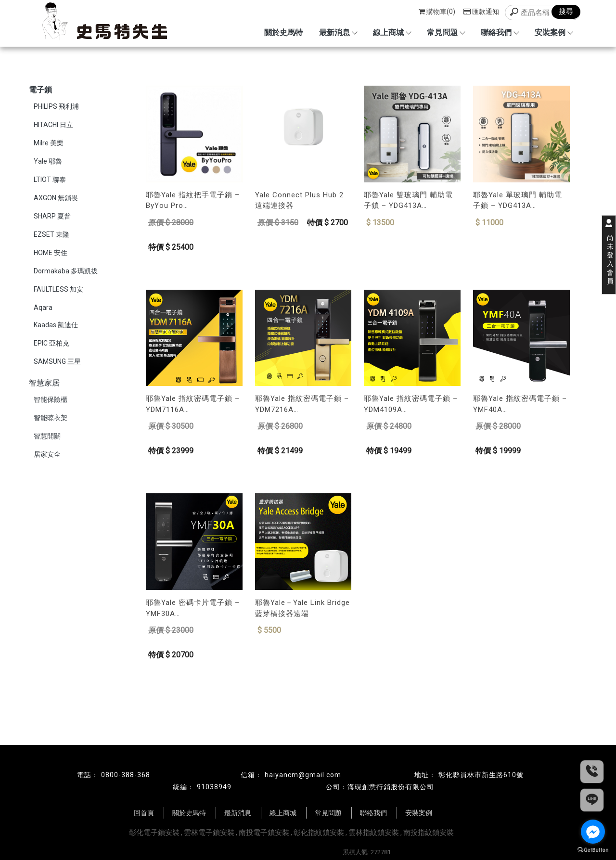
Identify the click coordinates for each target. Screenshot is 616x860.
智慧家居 (44, 383)
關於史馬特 (283, 32)
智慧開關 (47, 436)
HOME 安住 (51, 253)
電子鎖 (40, 90)
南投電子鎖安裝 (264, 833)
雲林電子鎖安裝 (209, 833)
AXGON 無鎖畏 (56, 198)
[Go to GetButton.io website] (593, 850)
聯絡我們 (500, 32)
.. (340, 852)
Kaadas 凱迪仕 (56, 325)
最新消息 (338, 32)
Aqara (43, 308)
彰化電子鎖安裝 (154, 833)
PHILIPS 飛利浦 (56, 106)
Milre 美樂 (49, 143)
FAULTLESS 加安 (58, 289)
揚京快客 (274, 852)
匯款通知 (481, 12)
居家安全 (47, 454)
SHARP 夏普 (52, 216)
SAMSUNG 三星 (57, 361)
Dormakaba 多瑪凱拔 (66, 271)
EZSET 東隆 (51, 234)
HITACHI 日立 (53, 125)
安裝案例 (553, 32)
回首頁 (144, 813)
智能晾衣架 (51, 418)
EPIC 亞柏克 (51, 343)
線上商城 (392, 32)
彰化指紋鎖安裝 (319, 833)
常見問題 (446, 32)
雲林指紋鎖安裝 (374, 833)
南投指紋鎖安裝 (429, 833)
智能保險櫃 (51, 399)
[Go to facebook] (593, 832)
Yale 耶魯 (48, 161)
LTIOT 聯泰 (50, 180)
